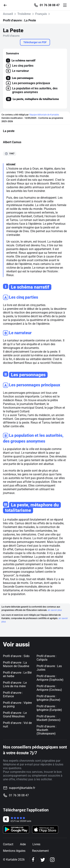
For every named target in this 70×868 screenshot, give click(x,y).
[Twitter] (43, 860)
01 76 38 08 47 (50, 5)
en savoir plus (55, 610)
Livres (36, 844)
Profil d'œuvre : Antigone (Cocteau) (49, 688)
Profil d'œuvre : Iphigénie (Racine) (48, 698)
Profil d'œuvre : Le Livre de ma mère (15, 684)
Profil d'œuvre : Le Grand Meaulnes (15, 715)
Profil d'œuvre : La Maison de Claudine (16, 664)
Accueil (8, 14)
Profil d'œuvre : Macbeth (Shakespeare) (46, 730)
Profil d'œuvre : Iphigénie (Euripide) (49, 708)
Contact (8, 844)
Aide (23, 844)
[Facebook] (33, 860)
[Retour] (7, 5)
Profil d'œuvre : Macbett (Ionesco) (49, 718)
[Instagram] (52, 860)
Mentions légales (14, 851)
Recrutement (40, 851)
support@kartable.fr (22, 788)
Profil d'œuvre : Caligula (46, 658)
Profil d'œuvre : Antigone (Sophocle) (50, 678)
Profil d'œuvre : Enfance (13, 694)
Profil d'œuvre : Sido (16, 656)
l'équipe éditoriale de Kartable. (44, 115)
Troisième (24, 14)
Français (41, 14)
